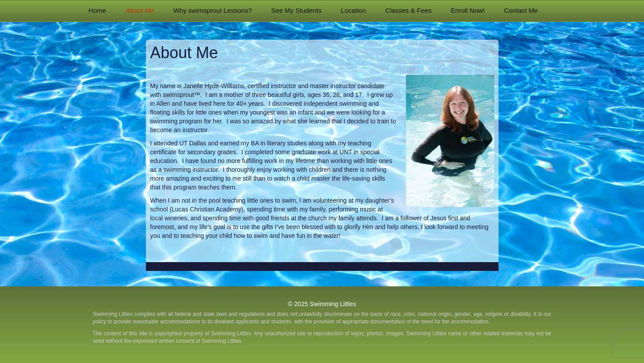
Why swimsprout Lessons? (212, 10)
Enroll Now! (468, 10)
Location (353, 10)
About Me (140, 10)
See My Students (296, 10)
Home (97, 10)
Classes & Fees (408, 10)
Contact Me (521, 10)
